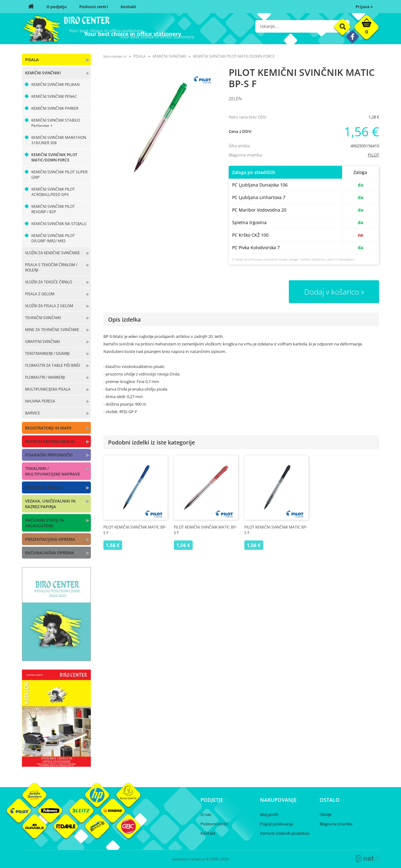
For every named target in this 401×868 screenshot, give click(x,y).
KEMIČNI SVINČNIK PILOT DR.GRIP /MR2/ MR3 (53, 238)
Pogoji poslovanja (276, 824)
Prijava (364, 7)
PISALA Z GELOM (40, 294)
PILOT (373, 155)
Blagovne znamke (336, 824)
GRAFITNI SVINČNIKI (42, 342)
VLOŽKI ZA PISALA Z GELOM (49, 306)
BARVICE (33, 413)
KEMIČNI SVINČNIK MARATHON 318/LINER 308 (59, 140)
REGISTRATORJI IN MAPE (48, 428)
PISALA (32, 60)
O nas (206, 814)
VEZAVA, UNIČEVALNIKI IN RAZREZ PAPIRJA (50, 504)
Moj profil (269, 814)
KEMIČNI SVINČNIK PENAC (54, 96)
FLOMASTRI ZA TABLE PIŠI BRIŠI (52, 365)
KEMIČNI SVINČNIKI (43, 73)
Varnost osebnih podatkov (285, 833)
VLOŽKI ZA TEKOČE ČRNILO (49, 282)
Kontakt (128, 7)
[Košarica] (367, 29)
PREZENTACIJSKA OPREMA (50, 539)
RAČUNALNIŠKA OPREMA (49, 553)
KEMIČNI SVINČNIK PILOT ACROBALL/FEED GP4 (53, 192)
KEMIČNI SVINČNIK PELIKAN (55, 84)
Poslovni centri (94, 7)
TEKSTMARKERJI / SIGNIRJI (47, 353)
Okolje (325, 814)
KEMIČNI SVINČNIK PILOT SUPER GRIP (59, 175)
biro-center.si (115, 56)
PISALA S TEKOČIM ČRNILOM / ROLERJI (51, 267)
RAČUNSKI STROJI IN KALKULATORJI (44, 523)
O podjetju (57, 7)
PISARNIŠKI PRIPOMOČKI (49, 455)
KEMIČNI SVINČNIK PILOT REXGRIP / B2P (53, 209)
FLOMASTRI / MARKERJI (45, 377)
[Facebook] (352, 37)
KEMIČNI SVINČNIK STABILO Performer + (56, 123)
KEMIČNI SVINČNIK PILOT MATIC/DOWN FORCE (54, 157)
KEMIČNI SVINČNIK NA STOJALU (59, 224)
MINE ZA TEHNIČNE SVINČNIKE (52, 330)
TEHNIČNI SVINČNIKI (43, 318)
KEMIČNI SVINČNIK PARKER (55, 108)
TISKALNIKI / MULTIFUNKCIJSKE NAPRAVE (52, 471)
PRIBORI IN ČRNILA (43, 487)
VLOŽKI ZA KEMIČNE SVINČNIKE (52, 253)
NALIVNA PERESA (40, 401)
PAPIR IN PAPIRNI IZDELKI (50, 441)
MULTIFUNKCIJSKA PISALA (48, 389)
